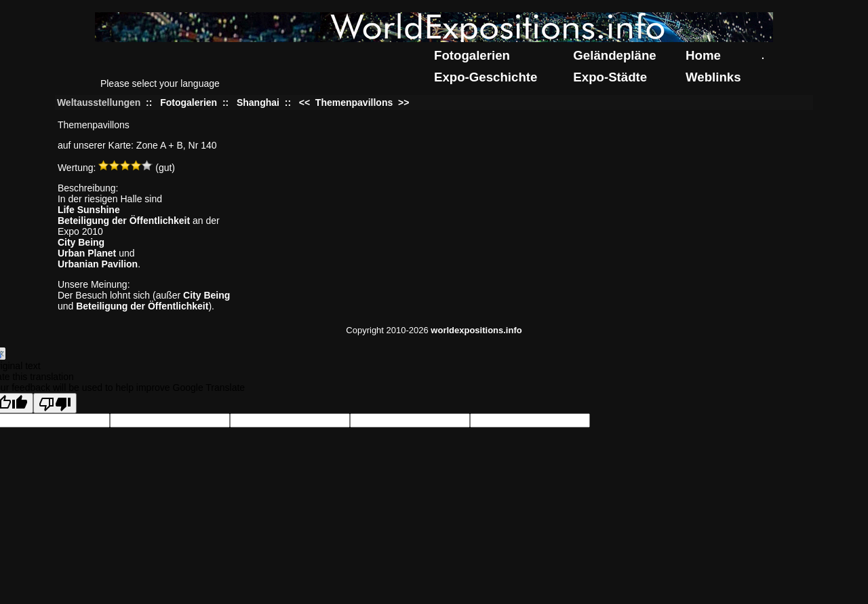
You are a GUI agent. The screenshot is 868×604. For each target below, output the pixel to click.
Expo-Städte (610, 77)
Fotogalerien (472, 55)
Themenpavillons (354, 102)
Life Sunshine (89, 210)
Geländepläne (614, 55)
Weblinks (713, 77)
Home (703, 55)
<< (306, 102)
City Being (81, 242)
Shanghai (258, 102)
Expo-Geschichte (486, 77)
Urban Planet (87, 253)
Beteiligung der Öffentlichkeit (124, 221)
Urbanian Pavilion (98, 264)
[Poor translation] (55, 403)
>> (402, 102)
